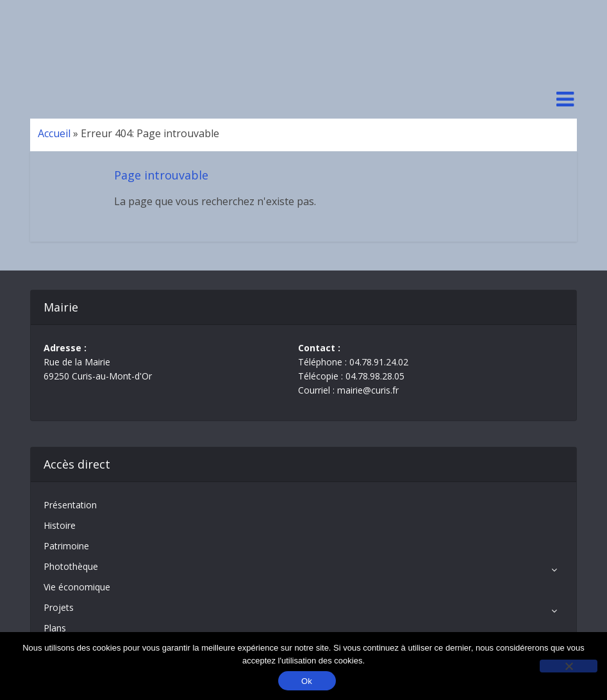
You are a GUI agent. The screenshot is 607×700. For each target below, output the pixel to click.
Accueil (54, 133)
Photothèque (71, 566)
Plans (55, 628)
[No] (569, 666)
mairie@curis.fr (368, 390)
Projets (59, 607)
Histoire (60, 525)
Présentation (70, 505)
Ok (307, 681)
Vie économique (77, 587)
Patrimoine (66, 546)
